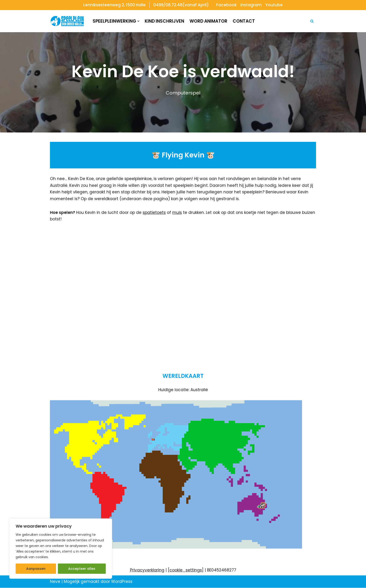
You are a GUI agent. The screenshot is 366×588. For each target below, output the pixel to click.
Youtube (274, 5)
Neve (55, 582)
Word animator (208, 21)
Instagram (251, 5)
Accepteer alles (82, 569)
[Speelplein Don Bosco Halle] (67, 21)
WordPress (122, 582)
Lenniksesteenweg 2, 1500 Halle (114, 5)
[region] (61, 549)
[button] (138, 21)
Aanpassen (36, 569)
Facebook (227, 5)
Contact (244, 21)
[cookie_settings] (186, 571)
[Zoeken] (312, 21)
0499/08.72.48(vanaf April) (181, 5)
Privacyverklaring (147, 571)
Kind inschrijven (164, 21)
